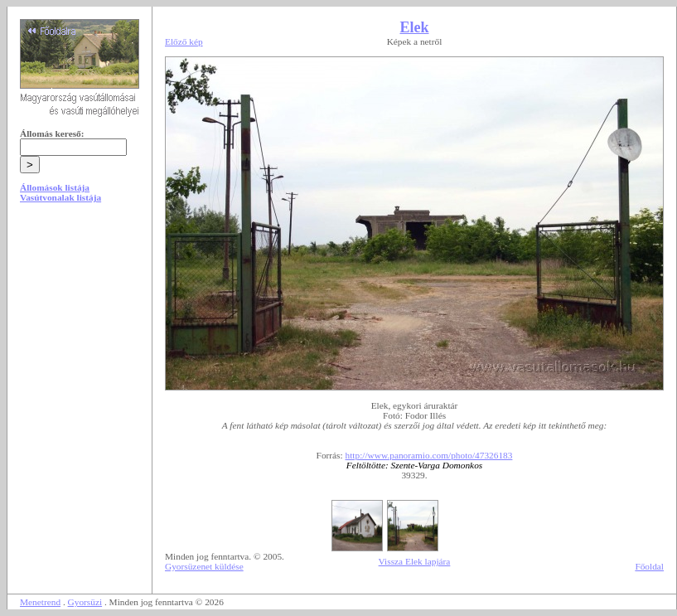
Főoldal (649, 566)
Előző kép (184, 41)
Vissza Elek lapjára (415, 561)
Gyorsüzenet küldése (204, 566)
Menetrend (40, 602)
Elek (414, 27)
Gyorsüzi (85, 602)
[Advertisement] (80, 342)
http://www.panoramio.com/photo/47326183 (429, 455)
